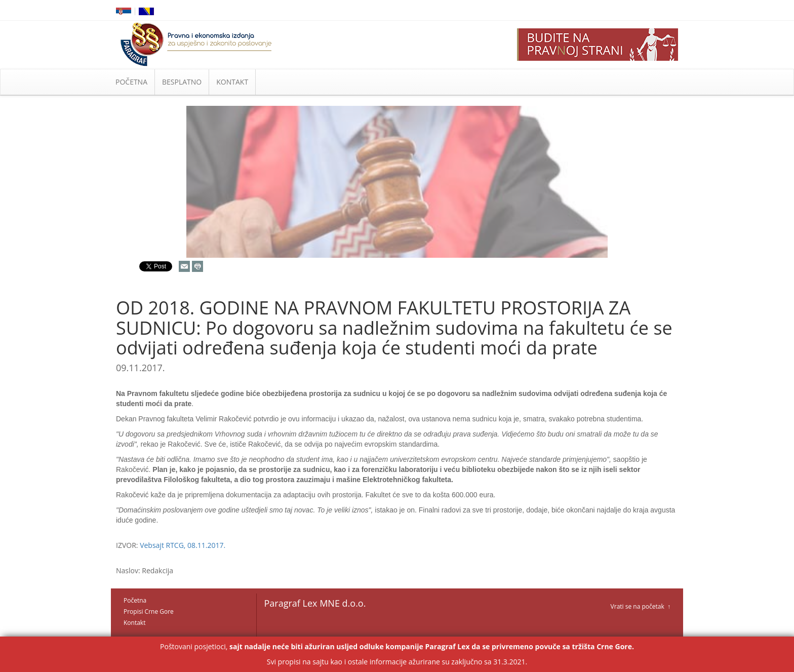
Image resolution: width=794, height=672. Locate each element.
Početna (135, 600)
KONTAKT (232, 82)
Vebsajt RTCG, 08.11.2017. (183, 545)
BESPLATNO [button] (182, 82)
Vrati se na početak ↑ (641, 606)
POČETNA (131, 82)
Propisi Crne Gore (149, 611)
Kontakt (134, 623)
